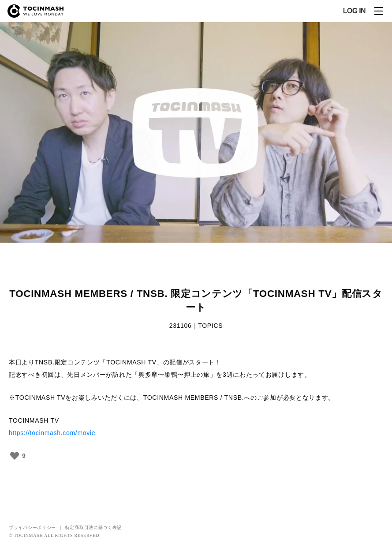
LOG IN (354, 11)
